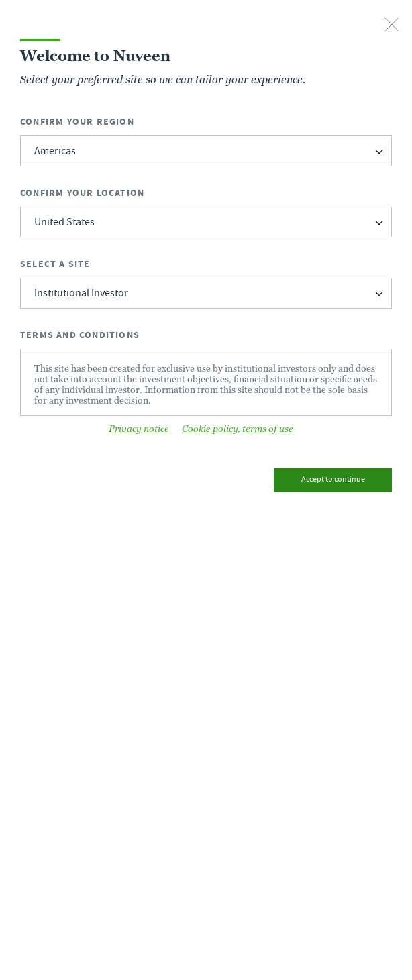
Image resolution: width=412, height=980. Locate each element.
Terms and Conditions (80, 335)
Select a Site (55, 264)
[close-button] (392, 25)
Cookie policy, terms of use (238, 429)
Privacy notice (139, 429)
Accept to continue (333, 480)
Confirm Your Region (77, 122)
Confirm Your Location (82, 193)
